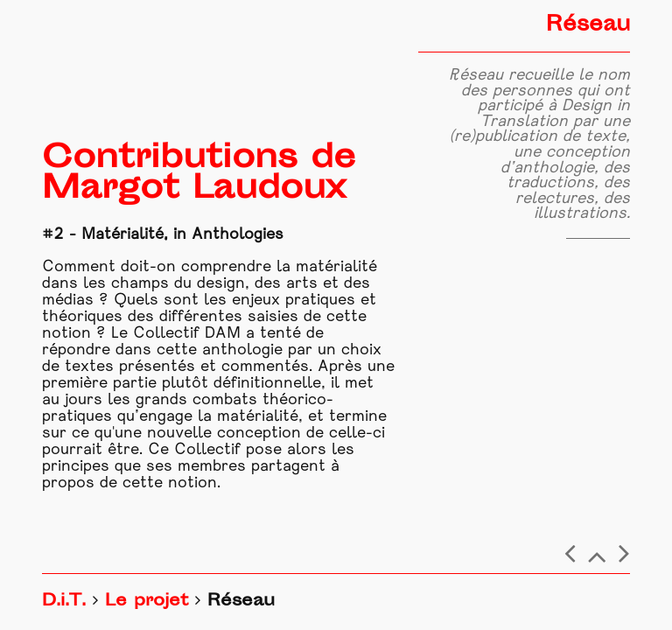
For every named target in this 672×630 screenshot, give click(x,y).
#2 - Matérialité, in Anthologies (163, 235)
